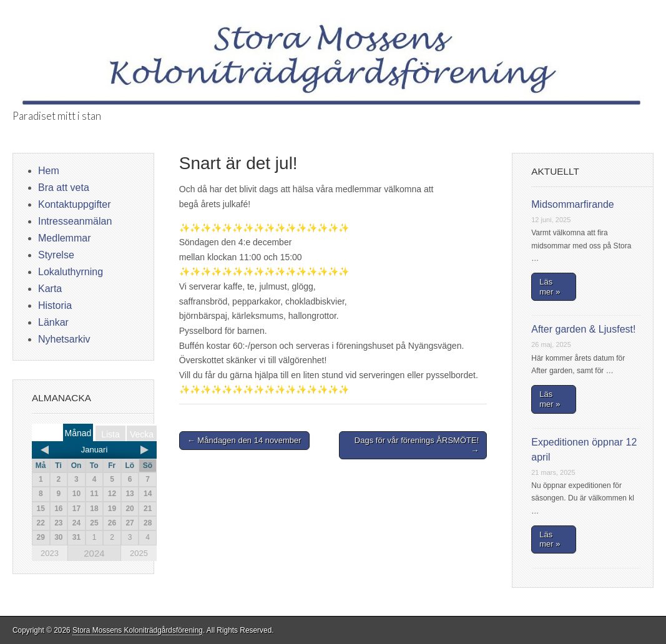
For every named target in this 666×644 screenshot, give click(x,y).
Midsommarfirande (572, 204)
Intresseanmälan (75, 221)
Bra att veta (64, 188)
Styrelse (56, 255)
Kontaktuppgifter (75, 204)
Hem (49, 171)
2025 (139, 553)
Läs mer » (550, 287)
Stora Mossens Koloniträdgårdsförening (138, 630)
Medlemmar (64, 238)
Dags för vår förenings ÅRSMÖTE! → (417, 445)
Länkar (53, 322)
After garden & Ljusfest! (583, 329)
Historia (55, 305)
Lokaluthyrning (71, 272)
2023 (50, 553)
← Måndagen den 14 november (244, 440)
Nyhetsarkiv (64, 339)
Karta (50, 289)
